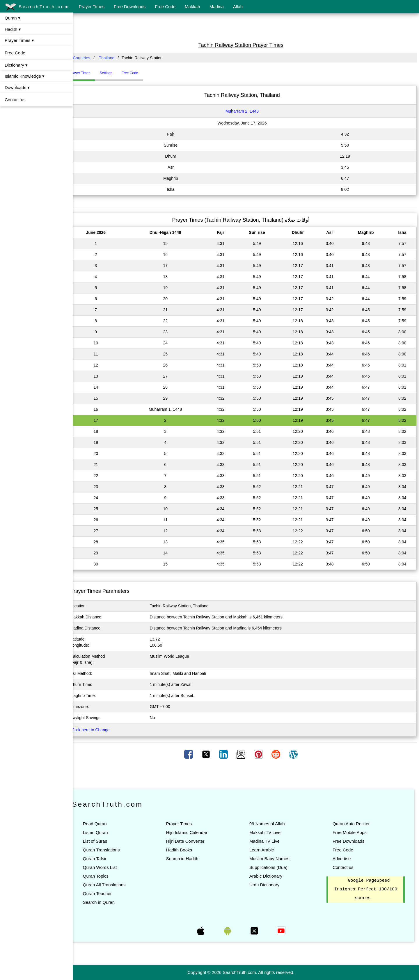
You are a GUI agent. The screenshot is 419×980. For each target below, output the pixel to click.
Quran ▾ (13, 18)
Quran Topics (106, 876)
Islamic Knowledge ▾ (25, 76)
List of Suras (105, 841)
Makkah (192, 7)
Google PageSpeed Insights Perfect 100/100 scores (367, 890)
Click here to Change (101, 730)
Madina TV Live (269, 841)
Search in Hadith (190, 859)
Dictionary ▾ (16, 65)
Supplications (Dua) (273, 867)
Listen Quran (105, 832)
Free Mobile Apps (352, 832)
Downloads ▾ (17, 87)
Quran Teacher (107, 893)
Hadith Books (186, 850)
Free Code (165, 7)
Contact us (15, 100)
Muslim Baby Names (274, 859)
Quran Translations (111, 850)
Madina (217, 7)
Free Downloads (130, 7)
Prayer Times (92, 7)
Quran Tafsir (105, 859)
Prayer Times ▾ (19, 40)
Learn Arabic (267, 850)
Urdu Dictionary (269, 885)
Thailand (117, 58)
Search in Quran (109, 902)
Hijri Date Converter (193, 841)
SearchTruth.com (37, 7)
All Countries (89, 58)
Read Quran (105, 824)
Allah (238, 7)
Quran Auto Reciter (354, 824)
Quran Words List (110, 867)
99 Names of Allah (272, 824)
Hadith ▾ (13, 29)
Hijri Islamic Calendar (194, 832)
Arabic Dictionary (271, 876)
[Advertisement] (246, 27)
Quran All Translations (114, 885)
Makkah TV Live (270, 832)
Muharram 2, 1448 (247, 111)
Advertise (344, 859)
